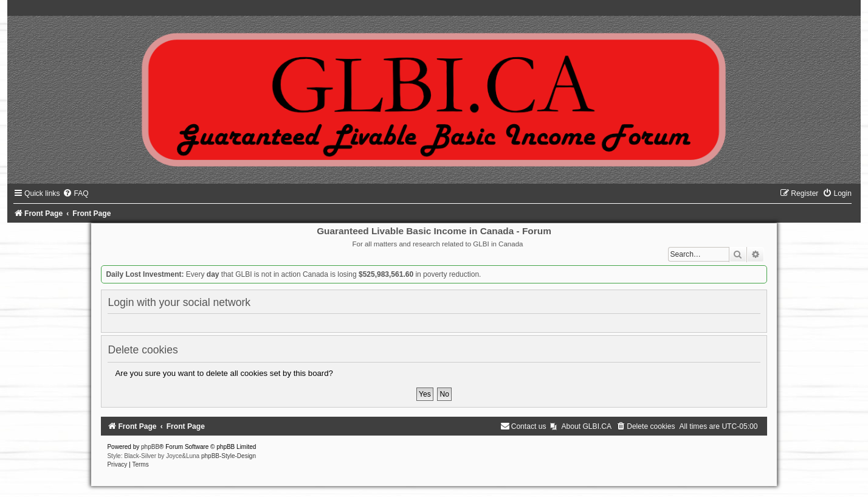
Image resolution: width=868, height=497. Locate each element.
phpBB (150, 447)
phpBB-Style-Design (229, 456)
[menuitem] (75, 193)
